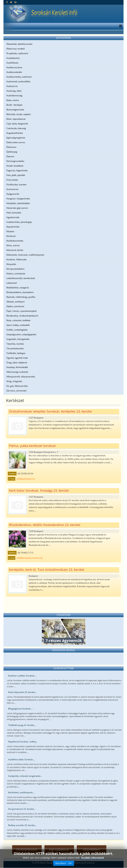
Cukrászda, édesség (16, 128)
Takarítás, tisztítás (15, 344)
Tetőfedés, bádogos (16, 353)
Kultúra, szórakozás (16, 274)
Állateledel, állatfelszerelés (19, 44)
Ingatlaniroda (13, 217)
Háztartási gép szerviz (17, 208)
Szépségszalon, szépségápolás (21, 334)
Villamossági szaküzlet (17, 372)
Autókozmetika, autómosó (19, 77)
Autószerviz (12, 86)
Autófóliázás (12, 63)
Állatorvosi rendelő (16, 49)
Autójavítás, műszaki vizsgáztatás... (25, 776)
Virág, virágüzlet (14, 381)
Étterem (10, 156)
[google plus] (16, 2)
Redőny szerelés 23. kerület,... (22, 825)
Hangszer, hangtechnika (18, 199)
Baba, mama (13, 100)
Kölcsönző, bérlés (15, 250)
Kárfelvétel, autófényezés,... (21, 792)
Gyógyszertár (13, 194)
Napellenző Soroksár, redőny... (23, 742)
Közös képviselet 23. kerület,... (23, 692)
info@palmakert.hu (26, 479)
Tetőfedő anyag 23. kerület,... (22, 725)
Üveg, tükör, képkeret (17, 363)
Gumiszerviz (12, 189)
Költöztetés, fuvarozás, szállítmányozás (25, 255)
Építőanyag (12, 152)
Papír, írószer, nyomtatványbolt (21, 311)
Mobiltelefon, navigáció (18, 288)
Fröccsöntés (12, 180)
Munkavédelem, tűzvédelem (20, 292)
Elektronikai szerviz (16, 142)
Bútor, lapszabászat (16, 119)
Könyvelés (11, 264)
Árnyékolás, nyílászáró (17, 53)
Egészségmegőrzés (16, 138)
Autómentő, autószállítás (18, 81)
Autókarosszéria (14, 67)
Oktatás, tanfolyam (16, 302)
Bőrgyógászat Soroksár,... (21, 709)
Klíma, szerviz (13, 245)
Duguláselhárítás (15, 133)
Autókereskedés (14, 72)
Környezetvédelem (15, 269)
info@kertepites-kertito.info (30, 558)
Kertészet (11, 236)
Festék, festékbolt (15, 166)
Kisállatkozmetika (15, 241)
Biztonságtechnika (15, 110)
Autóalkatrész (13, 58)
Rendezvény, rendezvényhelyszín (22, 316)
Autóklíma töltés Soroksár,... (22, 759)
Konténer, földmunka (17, 259)
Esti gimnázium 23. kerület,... (22, 809)
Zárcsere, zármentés (17, 391)
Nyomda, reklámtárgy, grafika (21, 297)
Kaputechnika (13, 227)
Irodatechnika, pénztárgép (19, 222)
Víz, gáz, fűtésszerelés (17, 386)
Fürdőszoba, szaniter (17, 185)
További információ (93, 858)
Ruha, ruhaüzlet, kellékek (18, 320)
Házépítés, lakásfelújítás (18, 203)
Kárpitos (10, 231)
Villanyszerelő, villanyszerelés (21, 377)
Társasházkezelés (15, 348)
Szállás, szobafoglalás (17, 330)
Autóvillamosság (14, 96)
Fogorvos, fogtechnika (17, 170)
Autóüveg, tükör (14, 91)
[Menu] (120, 26)
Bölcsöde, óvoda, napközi (19, 114)
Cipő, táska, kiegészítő (17, 124)
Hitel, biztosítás (14, 213)
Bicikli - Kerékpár (15, 105)
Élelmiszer (11, 147)
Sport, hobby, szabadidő (18, 325)
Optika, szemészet (15, 306)
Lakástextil (12, 283)
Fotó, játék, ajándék (16, 175)
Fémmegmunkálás (15, 161)
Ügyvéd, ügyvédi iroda (17, 358)
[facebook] (7, 2)
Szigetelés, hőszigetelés (18, 339)
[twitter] (11, 2)
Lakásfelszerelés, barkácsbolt (21, 278)
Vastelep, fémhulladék (17, 367)
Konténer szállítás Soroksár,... (22, 676)
